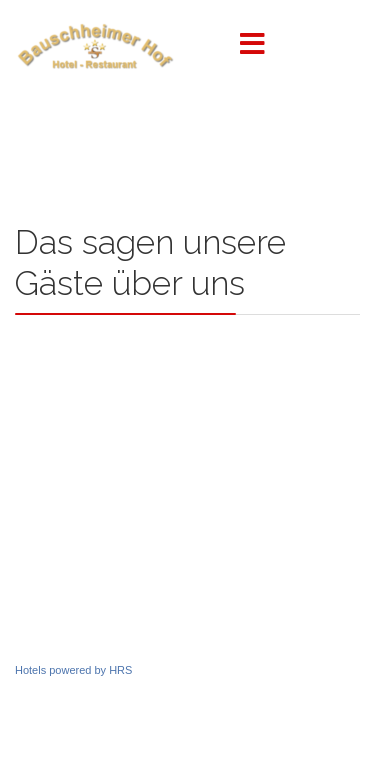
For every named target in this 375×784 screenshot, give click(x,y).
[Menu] (253, 45)
